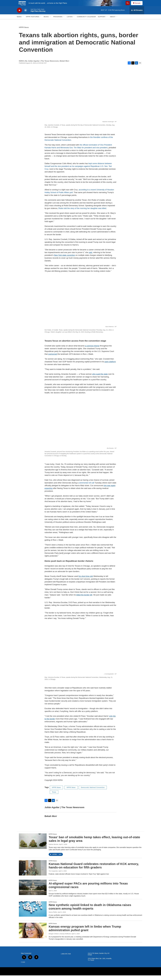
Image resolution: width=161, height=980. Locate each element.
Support (102, 21)
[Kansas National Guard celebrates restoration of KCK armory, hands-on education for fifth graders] (33, 872)
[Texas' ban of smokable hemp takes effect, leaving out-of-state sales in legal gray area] (33, 846)
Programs (58, 21)
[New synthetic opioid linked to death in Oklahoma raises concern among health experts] (33, 914)
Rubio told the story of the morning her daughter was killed (82, 213)
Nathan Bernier (53, 849)
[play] (19, 15)
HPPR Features (33, 21)
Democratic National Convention (93, 792)
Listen (70, 21)
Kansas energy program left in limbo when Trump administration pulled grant (85, 933)
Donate (139, 5)
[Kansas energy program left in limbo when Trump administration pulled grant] (33, 935)
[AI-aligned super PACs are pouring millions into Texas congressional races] (33, 892)
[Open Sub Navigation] (23, 21)
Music (46, 21)
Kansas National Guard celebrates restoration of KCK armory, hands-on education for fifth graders (94, 870)
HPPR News (24, 32)
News (19, 21)
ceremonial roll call (87, 487)
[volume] (26, 15)
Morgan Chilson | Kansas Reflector (60, 938)
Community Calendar (86, 21)
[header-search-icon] (129, 5)
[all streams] (137, 15)
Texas (54, 797)
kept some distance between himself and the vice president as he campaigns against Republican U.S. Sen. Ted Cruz (78, 171)
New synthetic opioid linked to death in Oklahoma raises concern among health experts (90, 911)
